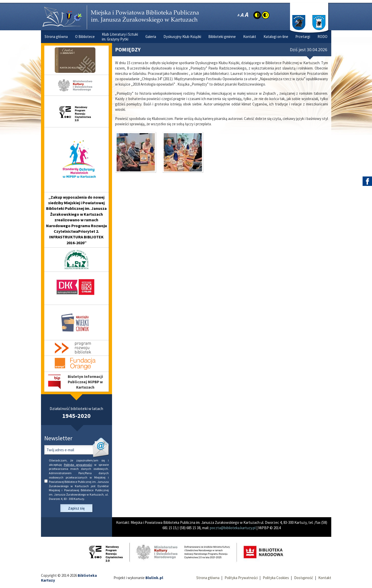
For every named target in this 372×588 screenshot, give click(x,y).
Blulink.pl (154, 578)
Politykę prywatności (78, 465)
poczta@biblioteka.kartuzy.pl (233, 528)
